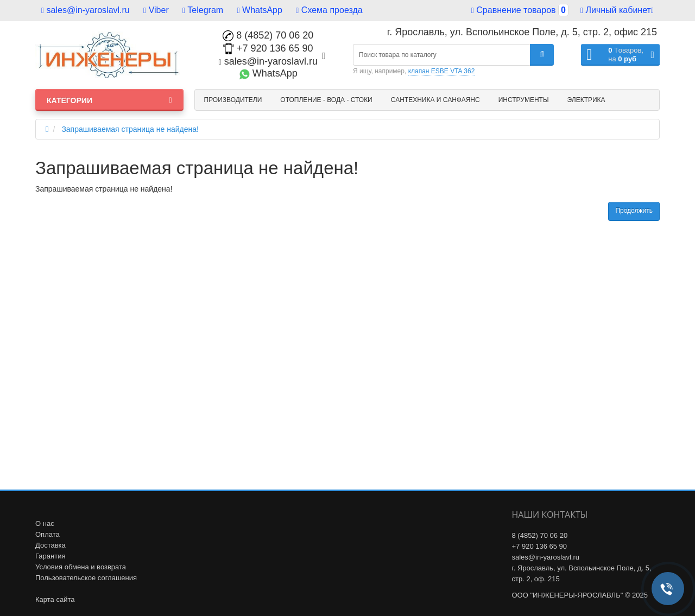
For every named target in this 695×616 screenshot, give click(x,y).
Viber (156, 10)
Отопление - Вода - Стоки (326, 100)
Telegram (203, 10)
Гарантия (50, 556)
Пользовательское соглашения (86, 578)
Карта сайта (55, 599)
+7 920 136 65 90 (268, 48)
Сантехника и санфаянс (435, 100)
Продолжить (634, 211)
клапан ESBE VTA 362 (442, 71)
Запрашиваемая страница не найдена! (130, 129)
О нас (45, 523)
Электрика (586, 100)
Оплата (48, 534)
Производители (233, 100)
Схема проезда (329, 10)
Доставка (50, 545)
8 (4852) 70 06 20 (268, 35)
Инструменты (524, 100)
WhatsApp (260, 10)
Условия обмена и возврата (81, 567)
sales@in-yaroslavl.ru (86, 10)
